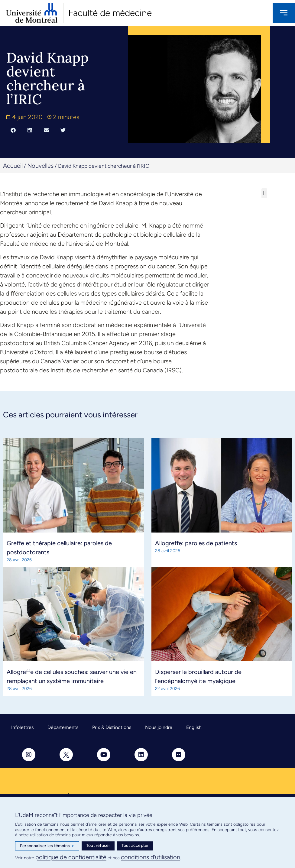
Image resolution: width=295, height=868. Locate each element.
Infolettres (22, 727)
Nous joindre (159, 727)
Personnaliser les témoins (47, 846)
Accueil (13, 166)
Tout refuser (98, 845)
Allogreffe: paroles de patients (196, 543)
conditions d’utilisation (151, 857)
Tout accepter (135, 845)
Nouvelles (40, 166)
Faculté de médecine (110, 13)
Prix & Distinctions (112, 727)
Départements (63, 727)
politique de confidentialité (71, 857)
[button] (13, 130)
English (194, 727)
